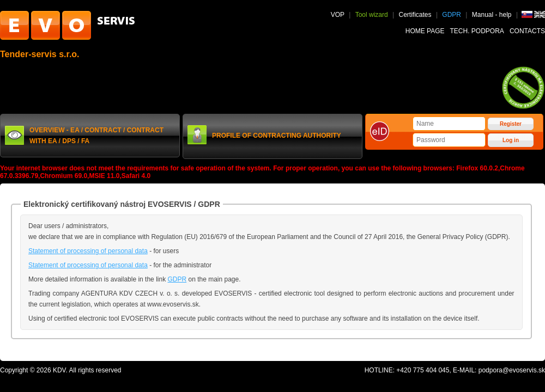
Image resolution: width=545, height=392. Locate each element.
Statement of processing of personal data (88, 251)
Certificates (415, 15)
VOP (338, 15)
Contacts (527, 31)
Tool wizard (372, 15)
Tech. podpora (477, 31)
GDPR (452, 15)
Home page (425, 31)
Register (511, 124)
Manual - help (493, 15)
